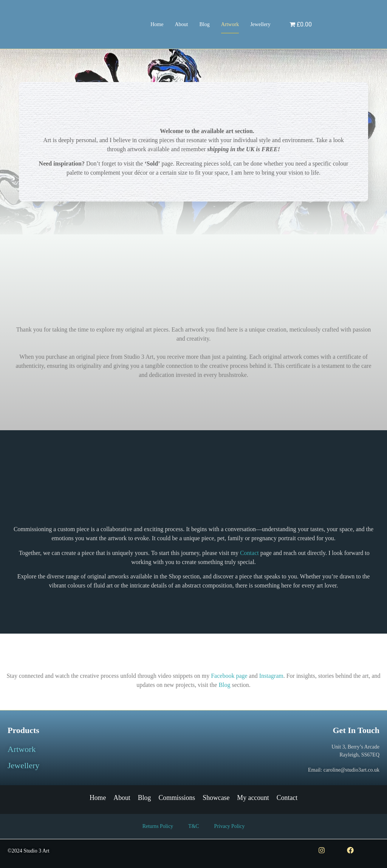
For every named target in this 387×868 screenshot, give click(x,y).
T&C (194, 827)
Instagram (271, 676)
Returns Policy (157, 827)
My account (253, 798)
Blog (204, 24)
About (181, 24)
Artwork (230, 24)
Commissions (176, 798)
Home (157, 24)
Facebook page (229, 676)
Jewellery (260, 24)
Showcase (216, 798)
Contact (249, 553)
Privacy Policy (230, 827)
